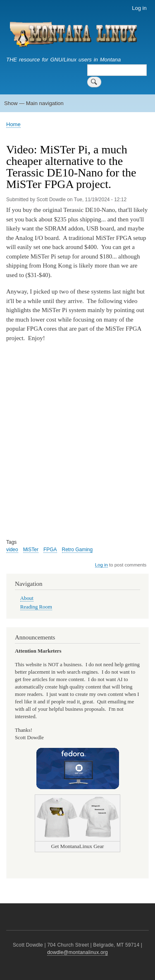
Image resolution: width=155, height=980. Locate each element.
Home (13, 124)
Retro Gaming (77, 550)
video (12, 550)
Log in (139, 8)
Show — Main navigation (34, 103)
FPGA (50, 550)
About (27, 598)
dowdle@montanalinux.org (77, 952)
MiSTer (31, 550)
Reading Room (36, 607)
